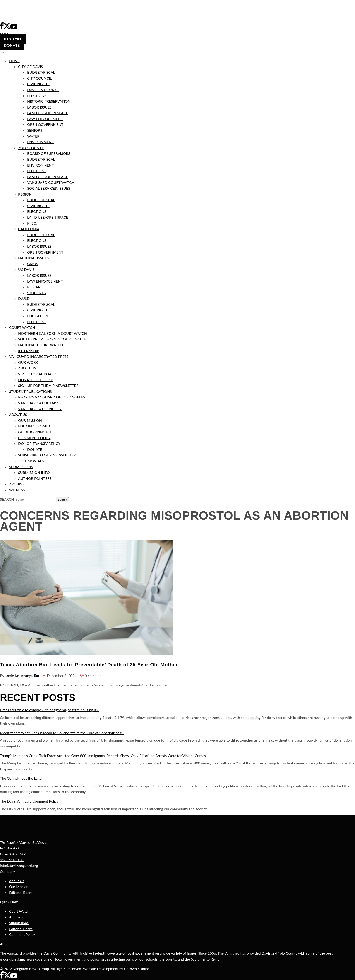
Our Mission (19, 887)
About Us (17, 881)
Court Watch (19, 911)
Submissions (19, 923)
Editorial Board (21, 892)
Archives (16, 917)
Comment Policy (22, 934)
